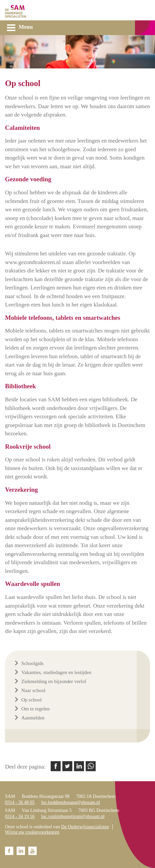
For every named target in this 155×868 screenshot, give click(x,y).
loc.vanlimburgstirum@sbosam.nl (73, 816)
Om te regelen (35, 709)
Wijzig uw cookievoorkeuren (32, 832)
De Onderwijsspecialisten (85, 827)
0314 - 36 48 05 (20, 802)
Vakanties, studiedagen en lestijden (56, 672)
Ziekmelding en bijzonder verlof (54, 681)
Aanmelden (33, 718)
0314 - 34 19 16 (20, 816)
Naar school (33, 690)
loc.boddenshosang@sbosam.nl (71, 802)
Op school (31, 700)
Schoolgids (32, 663)
